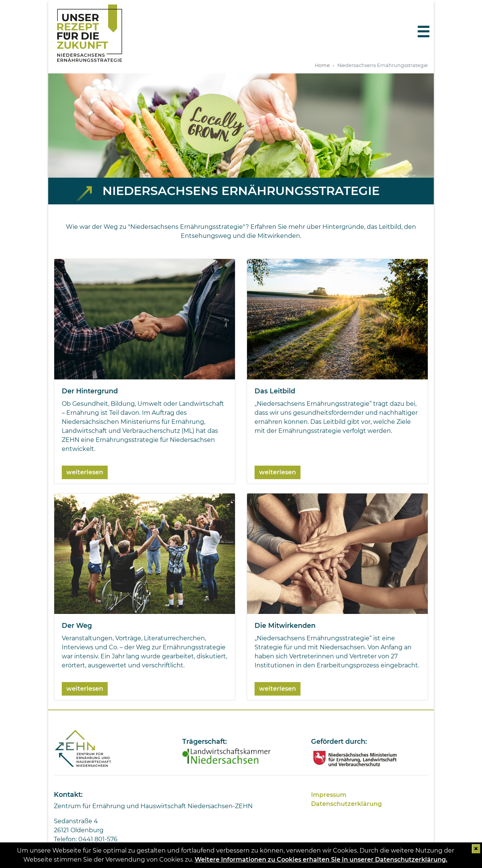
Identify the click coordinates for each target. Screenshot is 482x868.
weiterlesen (85, 472)
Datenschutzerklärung (346, 804)
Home (322, 65)
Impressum (329, 795)
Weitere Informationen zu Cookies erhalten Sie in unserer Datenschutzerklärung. (321, 860)
